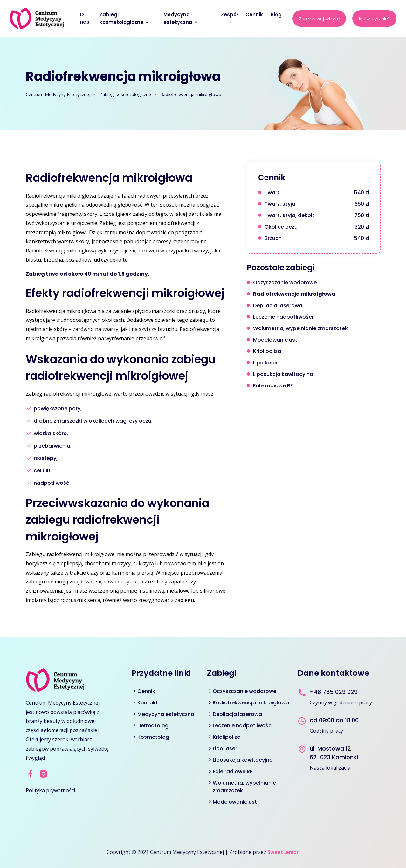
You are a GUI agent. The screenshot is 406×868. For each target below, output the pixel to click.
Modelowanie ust (235, 802)
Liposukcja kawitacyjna (243, 760)
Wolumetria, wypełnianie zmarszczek (244, 787)
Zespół (230, 14)
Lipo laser (225, 748)
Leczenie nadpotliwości (243, 726)
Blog (277, 14)
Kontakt (148, 703)
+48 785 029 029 (334, 692)
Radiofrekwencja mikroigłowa (251, 703)
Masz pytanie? (374, 18)
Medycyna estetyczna (181, 18)
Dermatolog (153, 726)
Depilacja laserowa (237, 714)
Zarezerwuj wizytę (319, 18)
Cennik (255, 14)
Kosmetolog (153, 737)
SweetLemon (284, 852)
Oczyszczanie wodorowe (244, 691)
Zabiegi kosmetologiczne (124, 18)
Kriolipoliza (227, 737)
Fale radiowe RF (233, 771)
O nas (85, 18)
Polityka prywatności (50, 790)
